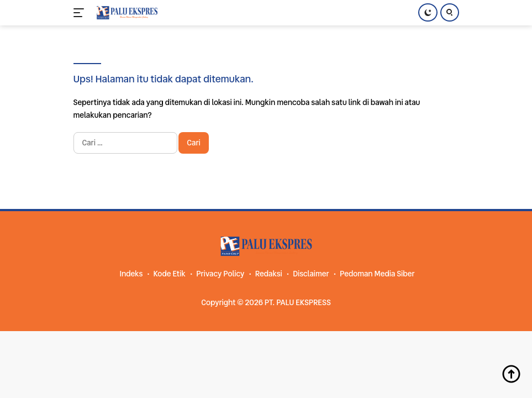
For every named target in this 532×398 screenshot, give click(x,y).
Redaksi (269, 274)
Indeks (131, 274)
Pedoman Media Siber (377, 274)
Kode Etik (170, 274)
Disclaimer (311, 274)
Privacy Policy (220, 274)
